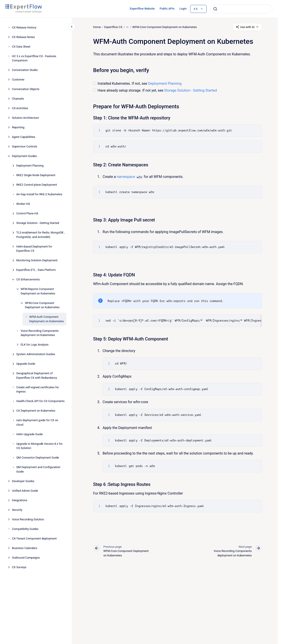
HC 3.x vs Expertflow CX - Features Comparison (34, 58)
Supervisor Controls (25, 146)
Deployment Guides (24, 156)
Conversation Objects (26, 89)
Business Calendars (25, 548)
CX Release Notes (23, 37)
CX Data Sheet (21, 47)
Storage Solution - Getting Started (38, 223)
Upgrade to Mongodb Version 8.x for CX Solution (39, 446)
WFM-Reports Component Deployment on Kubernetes (38, 291)
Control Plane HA (27, 213)
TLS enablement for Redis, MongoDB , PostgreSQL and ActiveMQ (40, 235)
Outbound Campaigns (26, 558)
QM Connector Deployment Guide (38, 458)
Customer (18, 79)
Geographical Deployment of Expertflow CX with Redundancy (37, 375)
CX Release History (24, 27)
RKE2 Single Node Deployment (36, 175)
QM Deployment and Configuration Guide (38, 469)
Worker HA (23, 204)
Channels (18, 99)
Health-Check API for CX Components (40, 401)
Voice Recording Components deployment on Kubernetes (40, 333)
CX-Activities (20, 108)
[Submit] (215, 9)
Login (183, 9)
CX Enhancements (28, 279)
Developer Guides (23, 481)
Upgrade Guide (26, 364)
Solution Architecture (25, 118)
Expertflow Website (142, 9)
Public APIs (167, 9)
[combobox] (241, 9)
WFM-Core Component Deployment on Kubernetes (42, 305)
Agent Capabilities (24, 137)
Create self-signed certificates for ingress (38, 389)
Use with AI (247, 27)
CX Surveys (19, 567)
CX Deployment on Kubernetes (36, 411)
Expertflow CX (113, 27)
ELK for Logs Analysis (35, 345)
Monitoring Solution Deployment (37, 260)
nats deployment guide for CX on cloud (37, 422)
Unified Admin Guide (25, 491)
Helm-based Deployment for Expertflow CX (34, 249)
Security (17, 510)
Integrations (20, 500)
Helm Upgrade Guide (29, 434)
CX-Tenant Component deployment (34, 538)
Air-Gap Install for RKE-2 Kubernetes (39, 194)
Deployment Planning (30, 166)
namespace (126, 177)
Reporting (18, 127)
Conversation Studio (25, 70)
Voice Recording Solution (28, 519)
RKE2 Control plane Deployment (37, 185)
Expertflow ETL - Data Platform (36, 270)
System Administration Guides (36, 354)
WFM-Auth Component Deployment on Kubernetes (47, 319)
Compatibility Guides (25, 529)
